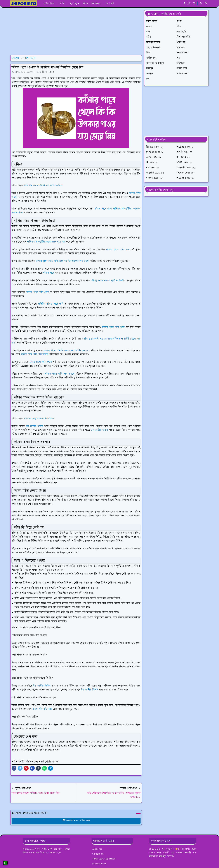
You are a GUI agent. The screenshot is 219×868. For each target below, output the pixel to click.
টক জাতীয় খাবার (34, 426)
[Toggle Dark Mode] (201, 3)
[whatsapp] (189, 4)
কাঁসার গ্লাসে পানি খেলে (118, 250)
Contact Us (98, 854)
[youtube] (194, 4)
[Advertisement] (76, 31)
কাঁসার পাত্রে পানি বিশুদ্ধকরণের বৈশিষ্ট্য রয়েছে (66, 351)
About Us (97, 849)
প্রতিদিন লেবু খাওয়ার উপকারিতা (39, 419)
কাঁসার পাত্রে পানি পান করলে (35, 354)
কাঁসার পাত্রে (49, 273)
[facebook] (184, 4)
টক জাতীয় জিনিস (42, 686)
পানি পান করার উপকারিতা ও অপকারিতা (43, 186)
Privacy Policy (99, 864)
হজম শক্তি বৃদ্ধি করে (43, 709)
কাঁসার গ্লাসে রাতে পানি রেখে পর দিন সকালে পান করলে (63, 261)
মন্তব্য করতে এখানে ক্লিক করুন (76, 821)
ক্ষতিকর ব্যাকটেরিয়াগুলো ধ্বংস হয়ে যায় (46, 242)
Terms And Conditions (104, 859)
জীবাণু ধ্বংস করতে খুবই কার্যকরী (108, 281)
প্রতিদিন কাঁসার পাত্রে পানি (51, 304)
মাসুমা (178, 849)
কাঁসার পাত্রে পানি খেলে (38, 292)
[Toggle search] (206, 4)
